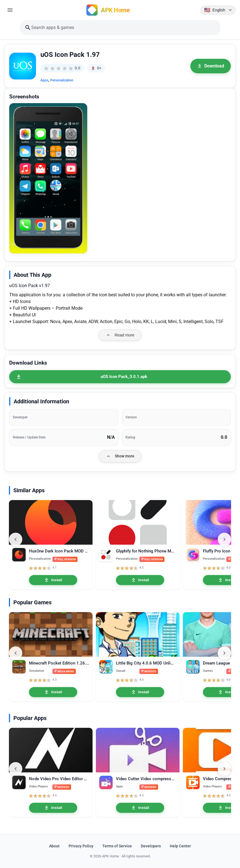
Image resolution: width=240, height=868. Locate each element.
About (54, 846)
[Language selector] (218, 10)
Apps (44, 80)
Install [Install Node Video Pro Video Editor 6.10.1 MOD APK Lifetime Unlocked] (53, 808)
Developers (151, 846)
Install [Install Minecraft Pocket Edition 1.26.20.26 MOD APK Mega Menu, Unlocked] (53, 692)
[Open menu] (10, 10)
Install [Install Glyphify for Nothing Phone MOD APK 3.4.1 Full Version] (140, 580)
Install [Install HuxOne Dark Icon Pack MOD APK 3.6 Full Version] (53, 580)
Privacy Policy (81, 846)
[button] (48, 178)
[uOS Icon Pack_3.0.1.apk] (120, 377)
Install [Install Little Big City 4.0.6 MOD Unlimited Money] (140, 692)
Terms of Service (117, 846)
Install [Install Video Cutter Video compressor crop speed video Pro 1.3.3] (140, 808)
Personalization (62, 80)
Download (211, 66)
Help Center (180, 846)
